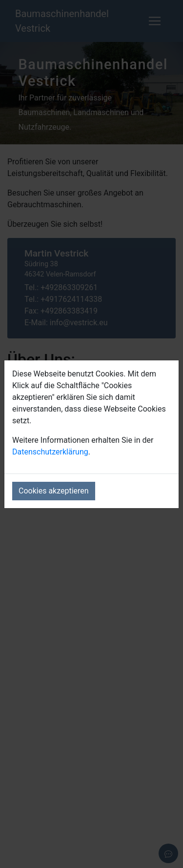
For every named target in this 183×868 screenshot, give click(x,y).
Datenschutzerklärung (50, 452)
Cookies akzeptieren (54, 491)
